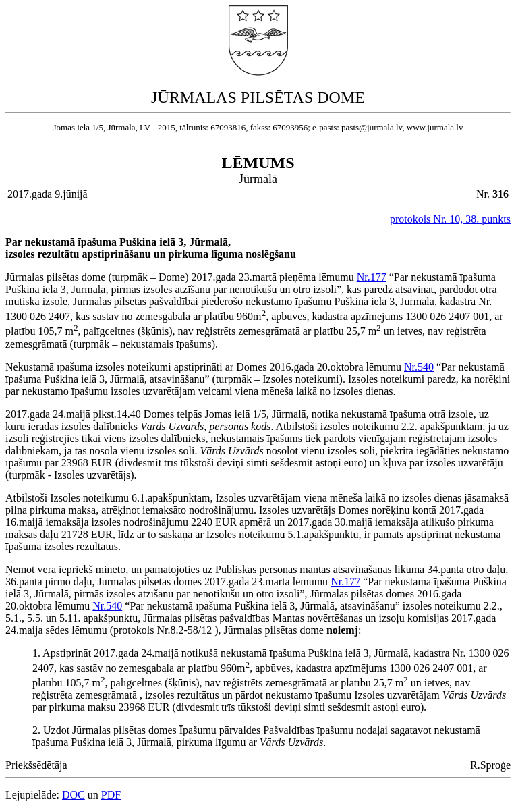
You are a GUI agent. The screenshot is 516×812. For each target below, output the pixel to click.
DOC (74, 795)
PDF (111, 795)
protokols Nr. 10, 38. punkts (450, 219)
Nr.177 (372, 277)
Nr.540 (419, 367)
